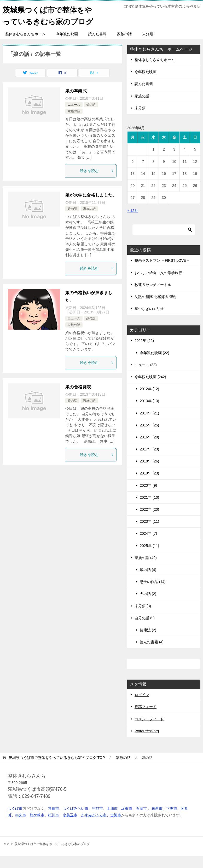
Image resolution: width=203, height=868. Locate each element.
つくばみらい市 (76, 820)
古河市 (116, 827)
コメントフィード (149, 731)
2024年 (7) (148, 545)
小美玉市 (70, 827)
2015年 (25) (149, 437)
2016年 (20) (149, 449)
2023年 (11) (149, 533)
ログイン (142, 706)
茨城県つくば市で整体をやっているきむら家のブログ (50, 21)
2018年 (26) (149, 473)
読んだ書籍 (97, 46)
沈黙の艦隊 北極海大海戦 (155, 308)
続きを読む (97, 182)
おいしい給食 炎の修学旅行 (158, 284)
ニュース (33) (146, 377)
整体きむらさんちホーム (25, 46)
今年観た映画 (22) (155, 365)
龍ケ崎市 (37, 827)
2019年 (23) (149, 485)
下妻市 (172, 820)
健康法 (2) (148, 642)
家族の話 (124, 46)
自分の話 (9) (145, 630)
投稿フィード (146, 718)
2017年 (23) (149, 461)
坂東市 (127, 820)
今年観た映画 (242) (150, 389)
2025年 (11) (149, 557)
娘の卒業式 (76, 103)
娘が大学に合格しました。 (91, 207)
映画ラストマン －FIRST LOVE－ (162, 272)
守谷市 (97, 820)
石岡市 (141, 820)
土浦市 (112, 820)
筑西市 (157, 820)
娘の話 (91, 116)
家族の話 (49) (146, 569)
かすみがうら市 (94, 827)
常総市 (54, 820)
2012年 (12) (149, 401)
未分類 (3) (143, 618)
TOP (57, 769)
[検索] (164, 241)
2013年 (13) (149, 413)
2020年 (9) (148, 497)
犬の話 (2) (148, 605)
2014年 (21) (149, 425)
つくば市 (15, 820)
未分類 (148, 46)
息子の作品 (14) (153, 593)
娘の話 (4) (148, 581)
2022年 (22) (144, 352)
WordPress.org (147, 743)
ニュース (74, 116)
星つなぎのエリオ (149, 320)
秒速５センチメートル (153, 296)
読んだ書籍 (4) (152, 654)
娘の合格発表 (78, 399)
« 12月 (133, 222)
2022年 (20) (149, 521)
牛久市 (21, 827)
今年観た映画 (67, 46)
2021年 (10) (149, 509)
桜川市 (54, 827)
